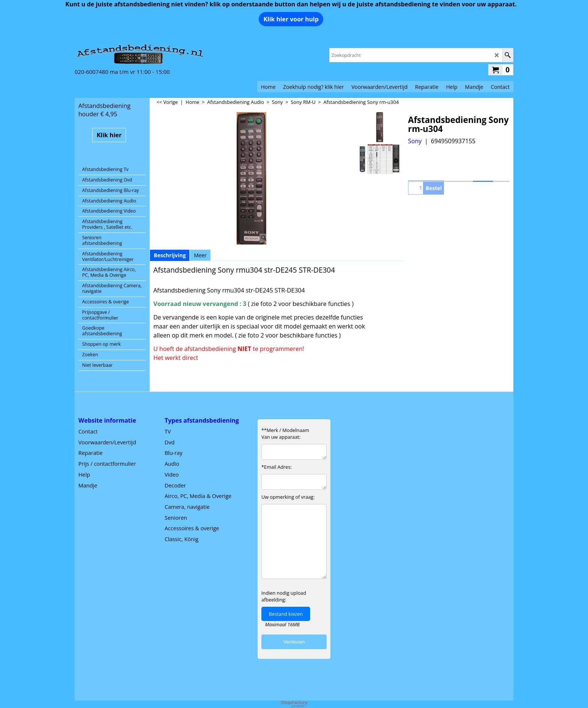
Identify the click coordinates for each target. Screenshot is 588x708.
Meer (200, 255)
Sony (415, 141)
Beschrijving (170, 255)
